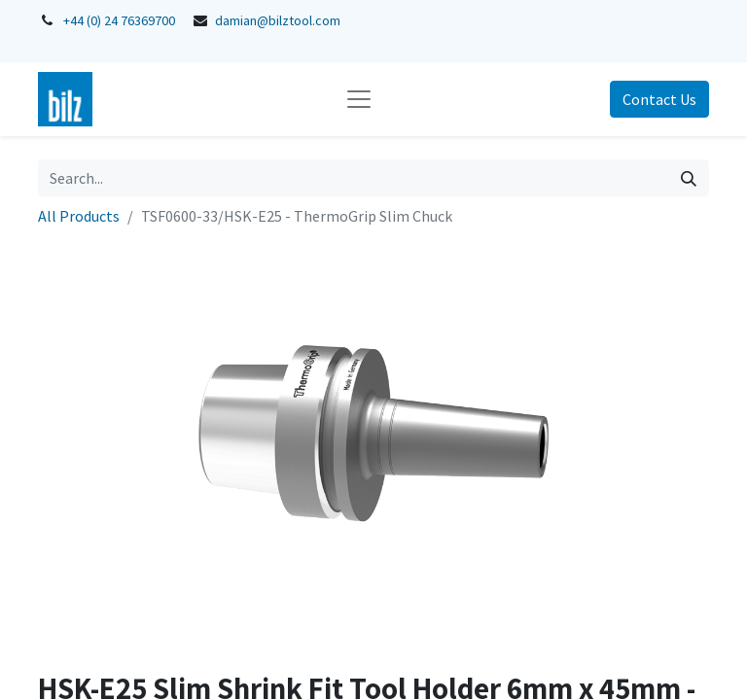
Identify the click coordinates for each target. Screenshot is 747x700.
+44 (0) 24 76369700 (119, 20)
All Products (79, 216)
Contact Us (659, 99)
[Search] (689, 178)
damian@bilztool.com (278, 20)
